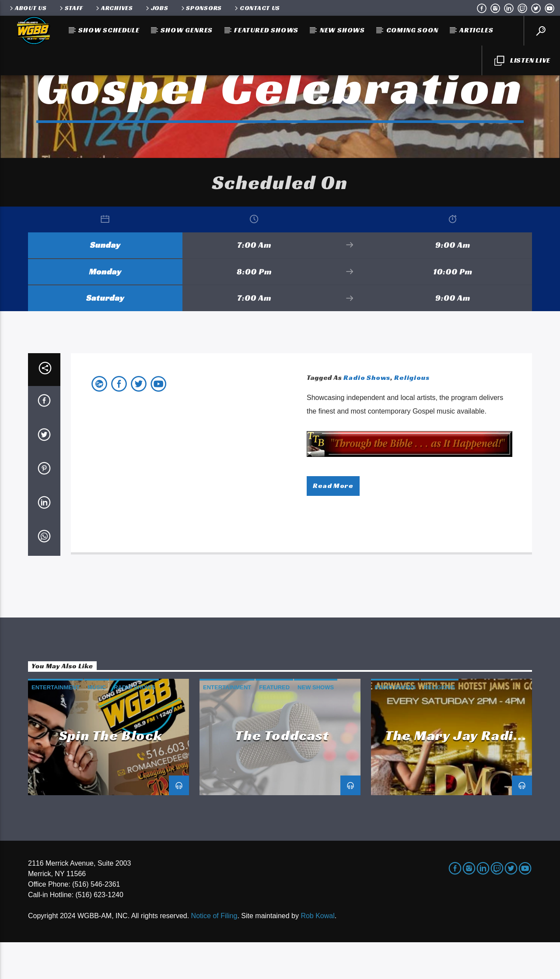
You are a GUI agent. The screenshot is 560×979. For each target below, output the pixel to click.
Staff (71, 8)
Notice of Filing (214, 953)
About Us (28, 8)
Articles (476, 30)
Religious (412, 414)
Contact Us (257, 8)
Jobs (156, 8)
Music (97, 724)
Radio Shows (367, 414)
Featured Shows (266, 30)
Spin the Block (111, 772)
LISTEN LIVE (522, 61)
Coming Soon (412, 30)
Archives (114, 8)
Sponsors (201, 8)
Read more (333, 522)
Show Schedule (109, 30)
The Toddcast (282, 772)
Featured (274, 724)
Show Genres (187, 30)
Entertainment (56, 724)
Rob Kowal (317, 953)
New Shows (342, 30)
